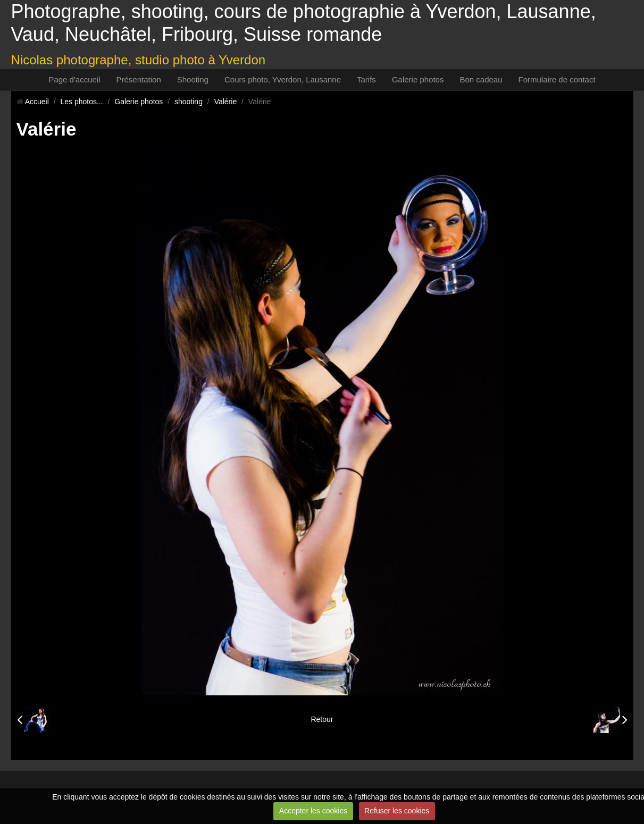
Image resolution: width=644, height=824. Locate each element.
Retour (322, 719)
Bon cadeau (481, 79)
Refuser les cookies (397, 811)
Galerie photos (418, 79)
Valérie (226, 102)
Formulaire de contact (557, 79)
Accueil (37, 102)
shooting (189, 102)
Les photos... (81, 102)
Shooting (193, 79)
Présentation (139, 79)
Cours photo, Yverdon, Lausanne (283, 79)
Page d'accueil (74, 79)
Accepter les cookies (313, 811)
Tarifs (366, 79)
